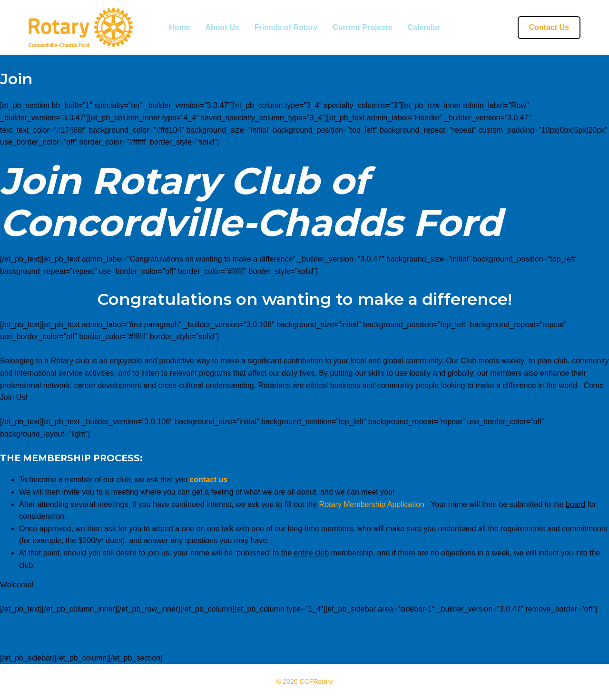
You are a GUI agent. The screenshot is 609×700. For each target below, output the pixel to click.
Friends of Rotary (286, 28)
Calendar (423, 28)
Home (179, 28)
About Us (222, 28)
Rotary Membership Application (372, 504)
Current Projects (362, 28)
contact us (208, 480)
